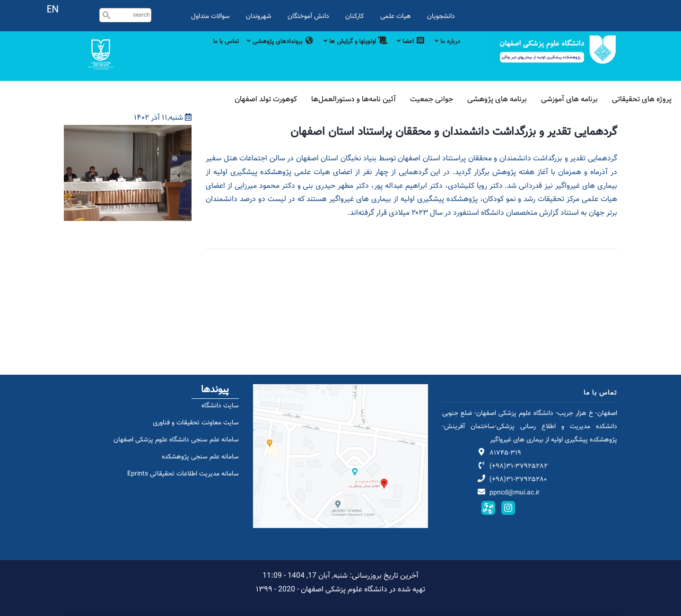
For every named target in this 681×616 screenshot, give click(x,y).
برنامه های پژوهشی (514, 99)
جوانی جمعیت (455, 99)
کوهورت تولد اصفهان (306, 99)
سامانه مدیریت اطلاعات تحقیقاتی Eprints (177, 484)
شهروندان (259, 16)
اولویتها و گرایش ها (345, 53)
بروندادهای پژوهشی (263, 53)
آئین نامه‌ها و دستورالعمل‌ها (385, 99)
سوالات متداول (210, 16)
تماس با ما (204, 53)
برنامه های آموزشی (580, 99)
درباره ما (446, 53)
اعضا (406, 53)
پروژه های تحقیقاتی (645, 99)
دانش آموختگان (308, 16)
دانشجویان (441, 16)
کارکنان (355, 16)
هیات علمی (396, 16)
